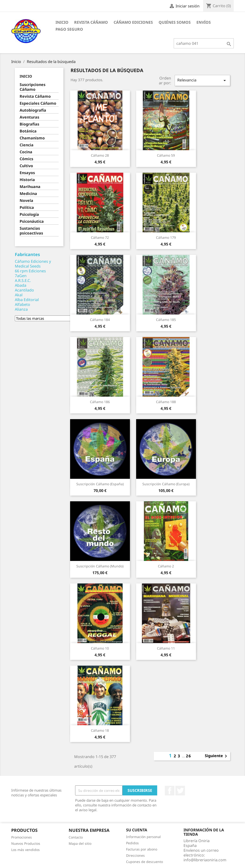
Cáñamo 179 (166, 237)
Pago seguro (69, 29)
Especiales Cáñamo (38, 103)
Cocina (26, 152)
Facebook (170, 791)
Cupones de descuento (145, 862)
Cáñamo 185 (166, 320)
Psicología (29, 214)
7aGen (21, 276)
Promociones (22, 837)
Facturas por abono (142, 849)
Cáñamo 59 (166, 155)
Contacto (76, 837)
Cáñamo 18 (100, 730)
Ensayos (27, 173)
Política (27, 208)
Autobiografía (33, 110)
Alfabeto (22, 304)
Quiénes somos (175, 22)
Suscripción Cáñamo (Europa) (166, 484)
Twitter (180, 791)
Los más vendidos (25, 850)
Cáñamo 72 (100, 237)
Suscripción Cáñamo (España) (100, 484)
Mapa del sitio (80, 843)
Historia (27, 180)
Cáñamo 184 (100, 320)
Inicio (62, 22)
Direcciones (135, 855)
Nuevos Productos (26, 843)
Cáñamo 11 (166, 648)
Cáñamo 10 (100, 648)
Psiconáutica (32, 221)
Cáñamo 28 (100, 155)
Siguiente (217, 756)
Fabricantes (27, 254)
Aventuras (29, 117)
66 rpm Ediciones (30, 271)
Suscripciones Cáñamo (33, 87)
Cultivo (26, 166)
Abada (21, 285)
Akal (19, 295)
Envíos (204, 22)
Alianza (21, 309)
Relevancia (202, 80)
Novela (26, 201)
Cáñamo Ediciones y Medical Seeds (33, 264)
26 (189, 756)
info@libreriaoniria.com (205, 860)
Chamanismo (32, 138)
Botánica (28, 131)
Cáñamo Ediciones (133, 22)
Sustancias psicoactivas (31, 231)
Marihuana (30, 187)
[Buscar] (204, 43)
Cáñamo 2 (166, 566)
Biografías (29, 124)
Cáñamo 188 (166, 402)
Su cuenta (137, 830)
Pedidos (132, 843)
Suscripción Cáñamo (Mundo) (100, 566)
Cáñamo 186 (100, 402)
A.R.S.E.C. (23, 280)
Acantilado (24, 290)
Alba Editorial (27, 300)
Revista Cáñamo (91, 22)
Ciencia (27, 145)
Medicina (28, 194)
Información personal (143, 837)
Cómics (26, 159)
